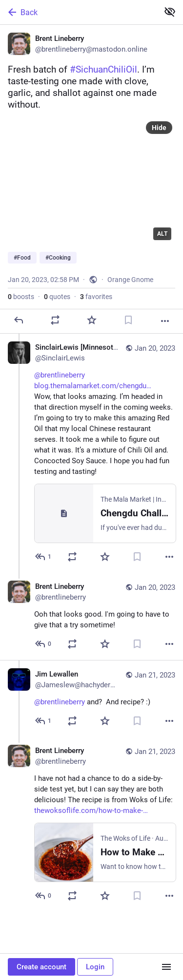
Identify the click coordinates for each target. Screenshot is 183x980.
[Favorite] (92, 320)
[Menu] (166, 967)
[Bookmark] (128, 320)
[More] (165, 321)
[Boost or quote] (55, 320)
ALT (162, 234)
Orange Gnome (130, 280)
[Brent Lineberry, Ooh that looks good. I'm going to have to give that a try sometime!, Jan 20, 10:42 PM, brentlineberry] (91, 616)
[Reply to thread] (44, 557)
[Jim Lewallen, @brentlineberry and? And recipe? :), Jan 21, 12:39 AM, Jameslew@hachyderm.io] (91, 698)
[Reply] (19, 320)
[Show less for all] (170, 12)
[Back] (78, 12)
